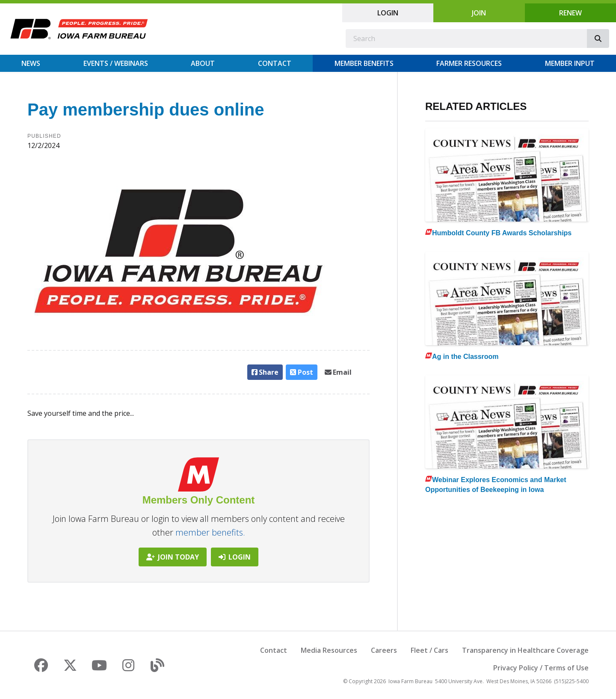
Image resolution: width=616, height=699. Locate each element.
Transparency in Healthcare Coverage (525, 650)
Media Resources (329, 650)
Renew (570, 13)
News (31, 63)
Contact (275, 63)
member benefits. (210, 532)
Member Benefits (364, 63)
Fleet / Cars (429, 650)
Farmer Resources (469, 63)
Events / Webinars (116, 63)
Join (479, 13)
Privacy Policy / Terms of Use (541, 668)
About (203, 63)
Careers (384, 650)
